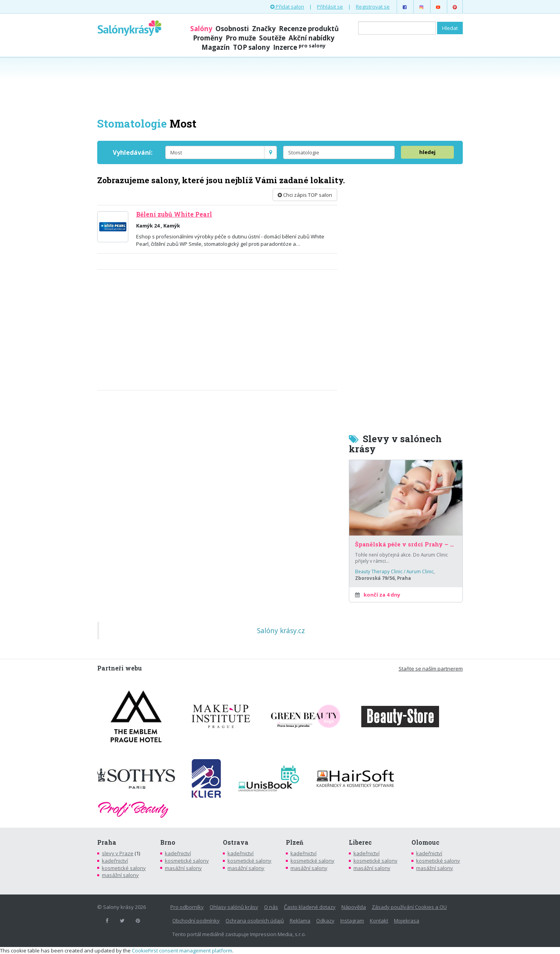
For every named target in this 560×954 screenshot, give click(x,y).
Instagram (352, 921)
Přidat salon (287, 7)
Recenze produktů (309, 29)
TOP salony (251, 47)
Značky (264, 29)
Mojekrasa (407, 921)
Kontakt (379, 921)
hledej (427, 152)
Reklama (300, 921)
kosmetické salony (124, 868)
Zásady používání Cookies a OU (409, 907)
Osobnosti (232, 29)
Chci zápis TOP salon (305, 195)
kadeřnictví (115, 861)
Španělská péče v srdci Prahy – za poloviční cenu (406, 544)
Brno (168, 842)
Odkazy (325, 921)
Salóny (201, 29)
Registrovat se (373, 7)
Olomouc (425, 842)
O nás (271, 907)
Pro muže (241, 38)
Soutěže (272, 38)
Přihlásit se (330, 7)
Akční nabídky (311, 38)
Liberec (360, 842)
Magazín (216, 47)
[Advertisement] (280, 86)
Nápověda (354, 907)
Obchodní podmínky (196, 921)
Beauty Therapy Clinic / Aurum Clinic (394, 571)
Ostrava (236, 842)
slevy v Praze (118, 853)
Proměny (208, 38)
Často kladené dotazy (310, 907)
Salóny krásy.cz (281, 630)
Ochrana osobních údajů (255, 921)
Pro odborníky (187, 907)
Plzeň (295, 842)
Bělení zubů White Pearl (174, 214)
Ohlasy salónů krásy (234, 907)
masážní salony (120, 875)
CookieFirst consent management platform (182, 950)
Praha (107, 842)
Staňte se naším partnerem (431, 669)
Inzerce (299, 47)
